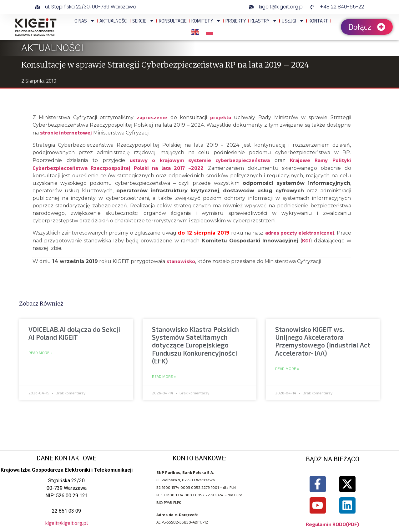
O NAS (85, 21)
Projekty (236, 21)
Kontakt (318, 21)
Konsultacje (173, 21)
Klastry (264, 21)
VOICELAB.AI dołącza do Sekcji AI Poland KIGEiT (74, 333)
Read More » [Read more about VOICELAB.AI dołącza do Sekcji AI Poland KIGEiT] (40, 353)
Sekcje (143, 21)
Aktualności (114, 21)
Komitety (206, 21)
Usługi (293, 21)
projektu (221, 117)
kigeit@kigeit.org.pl (66, 523)
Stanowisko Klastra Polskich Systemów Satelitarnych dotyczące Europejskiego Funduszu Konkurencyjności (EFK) (195, 345)
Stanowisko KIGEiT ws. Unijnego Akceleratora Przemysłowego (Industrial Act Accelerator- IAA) (323, 341)
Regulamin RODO (326, 524)
